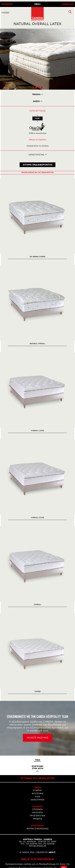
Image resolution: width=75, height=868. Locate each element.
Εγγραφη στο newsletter (38, 779)
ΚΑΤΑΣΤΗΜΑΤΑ (37, 800)
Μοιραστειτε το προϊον (38, 146)
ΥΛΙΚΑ (37, 797)
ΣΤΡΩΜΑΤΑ (37, 810)
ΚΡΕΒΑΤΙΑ (38, 819)
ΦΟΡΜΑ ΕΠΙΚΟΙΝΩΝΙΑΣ (37, 829)
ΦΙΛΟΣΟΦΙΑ (37, 794)
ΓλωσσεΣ (5, 13)
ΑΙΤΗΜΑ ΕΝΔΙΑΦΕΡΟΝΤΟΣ (38, 165)
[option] (37, 59)
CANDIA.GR (68, 4)
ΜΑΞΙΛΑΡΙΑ (37, 813)
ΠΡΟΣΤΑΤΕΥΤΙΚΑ (38, 816)
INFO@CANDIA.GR (37, 846)
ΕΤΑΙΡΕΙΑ (37, 790)
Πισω (38, 760)
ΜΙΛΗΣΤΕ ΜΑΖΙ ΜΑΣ (38, 738)
